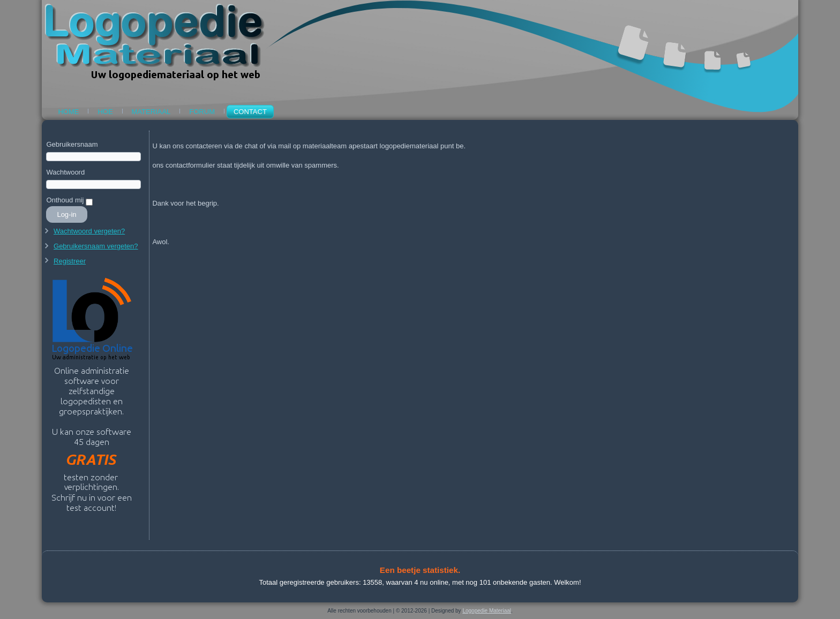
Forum (202, 112)
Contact (250, 112)
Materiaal (151, 112)
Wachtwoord (65, 172)
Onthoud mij (65, 200)
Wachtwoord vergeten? (89, 231)
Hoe (105, 112)
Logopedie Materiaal (487, 611)
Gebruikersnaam (72, 144)
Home (68, 112)
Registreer (70, 261)
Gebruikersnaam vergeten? (96, 246)
